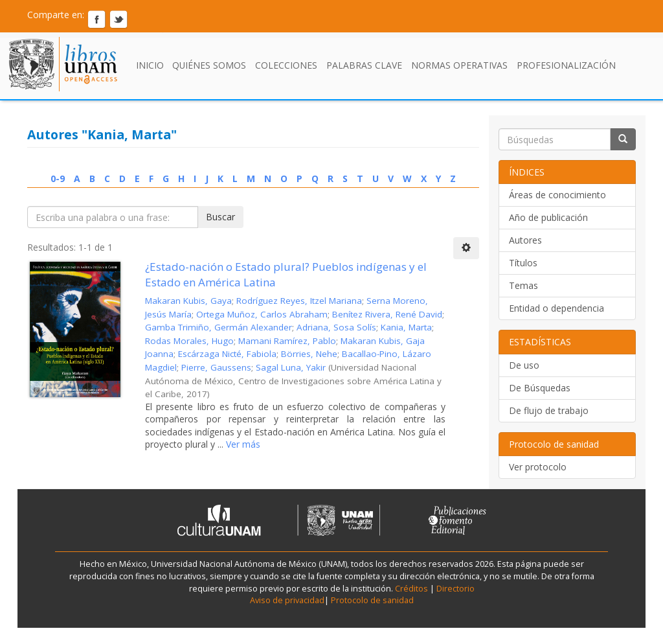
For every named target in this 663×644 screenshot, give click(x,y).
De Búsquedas (540, 388)
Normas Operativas (459, 65)
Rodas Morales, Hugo (189, 341)
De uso (524, 365)
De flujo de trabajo (549, 410)
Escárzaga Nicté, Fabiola (227, 354)
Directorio (455, 589)
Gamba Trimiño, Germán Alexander (219, 327)
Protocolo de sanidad (372, 600)
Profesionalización (566, 65)
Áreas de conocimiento (557, 195)
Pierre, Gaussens (216, 367)
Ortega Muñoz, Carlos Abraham (262, 314)
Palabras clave (364, 65)
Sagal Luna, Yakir (291, 367)
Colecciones (286, 65)
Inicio (150, 65)
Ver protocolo (538, 467)
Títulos (523, 263)
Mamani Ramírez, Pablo (287, 341)
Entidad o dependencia (556, 308)
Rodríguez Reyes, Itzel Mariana (299, 301)
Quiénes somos (209, 65)
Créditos (411, 589)
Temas (523, 285)
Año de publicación (548, 217)
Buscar (220, 217)
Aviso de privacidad (287, 600)
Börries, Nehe (309, 354)
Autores (525, 240)
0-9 (58, 178)
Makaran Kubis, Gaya (188, 301)
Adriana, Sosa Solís (336, 327)
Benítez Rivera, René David (387, 314)
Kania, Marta (406, 327)
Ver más (242, 444)
